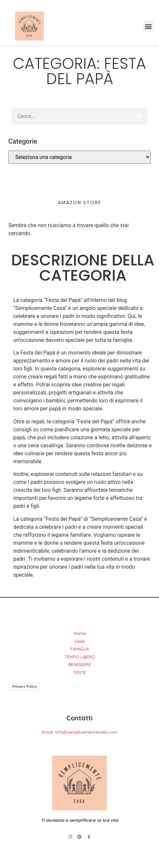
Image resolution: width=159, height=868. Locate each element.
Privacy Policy (25, 686)
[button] (149, 26)
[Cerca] (139, 116)
